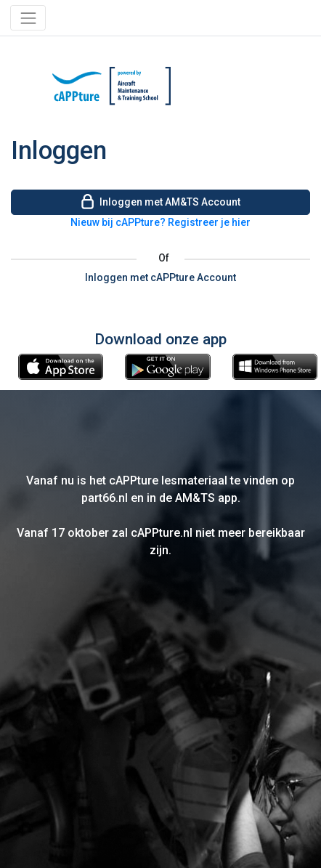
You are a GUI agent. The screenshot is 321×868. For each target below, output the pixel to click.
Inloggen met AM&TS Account (160, 201)
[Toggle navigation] (28, 18)
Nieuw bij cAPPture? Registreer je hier (160, 222)
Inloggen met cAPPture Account (160, 277)
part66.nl (105, 498)
